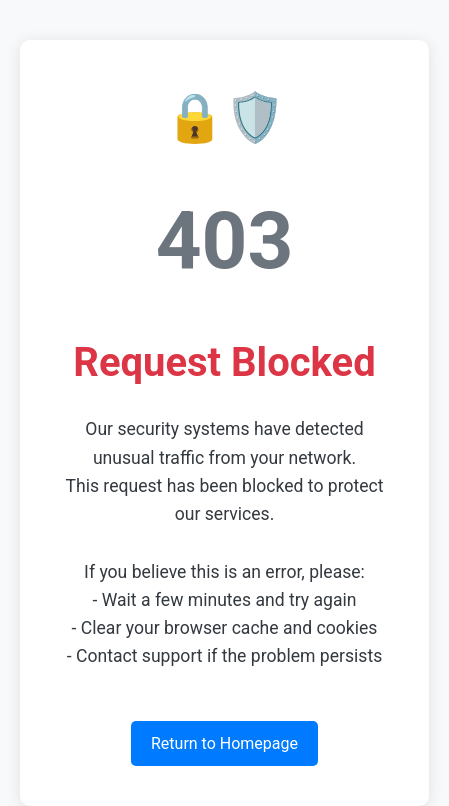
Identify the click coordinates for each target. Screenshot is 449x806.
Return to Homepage (224, 743)
